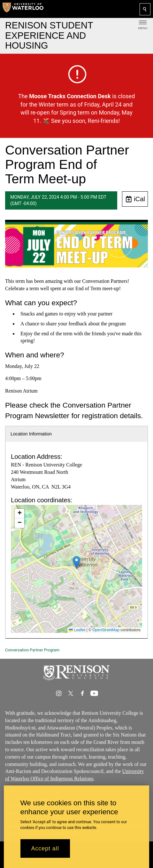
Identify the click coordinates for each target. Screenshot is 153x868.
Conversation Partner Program (32, 650)
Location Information (31, 434)
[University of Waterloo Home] (23, 9)
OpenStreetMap (106, 630)
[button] (76, 562)
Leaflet (77, 630)
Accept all (45, 848)
